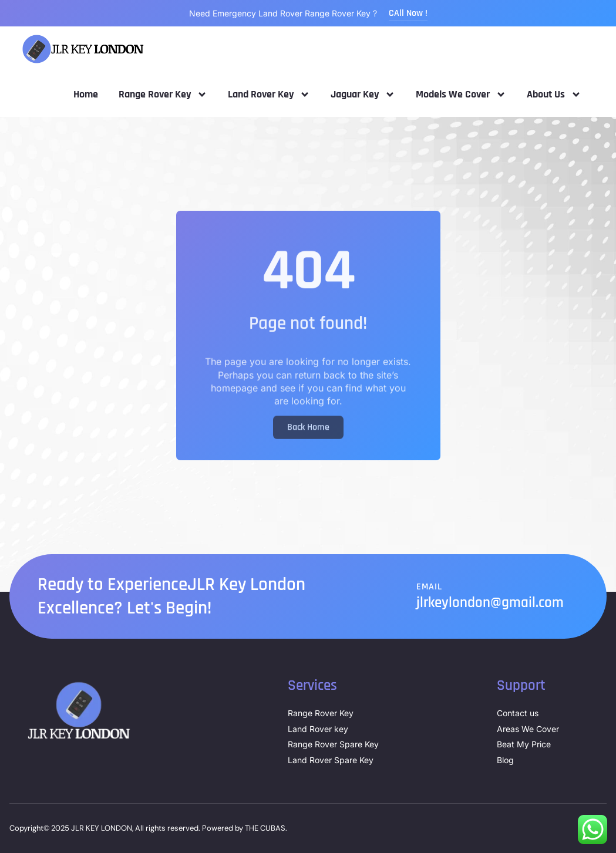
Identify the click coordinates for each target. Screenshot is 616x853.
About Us (554, 95)
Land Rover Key (269, 95)
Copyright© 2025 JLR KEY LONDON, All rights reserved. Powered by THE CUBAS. (148, 828)
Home (86, 94)
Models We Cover (461, 95)
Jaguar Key (363, 95)
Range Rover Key (163, 95)
